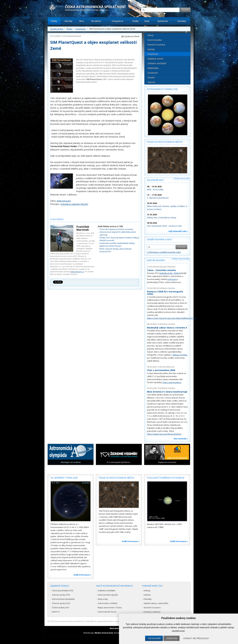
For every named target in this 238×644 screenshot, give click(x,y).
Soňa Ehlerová (168, 367)
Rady (147, 21)
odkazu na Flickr (180, 355)
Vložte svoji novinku (181, 259)
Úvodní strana (57, 29)
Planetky (148, 599)
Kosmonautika (155, 40)
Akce (81, 21)
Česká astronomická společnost (69, 621)
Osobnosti (153, 73)
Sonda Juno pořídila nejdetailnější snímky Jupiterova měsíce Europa (117, 245)
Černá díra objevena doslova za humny (116, 229)
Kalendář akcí (155, 180)
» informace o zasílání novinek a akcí (164, 252)
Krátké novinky (156, 260)
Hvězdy (151, 49)
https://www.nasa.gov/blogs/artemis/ (164, 434)
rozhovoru (172, 279)
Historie (151, 82)
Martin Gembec (169, 288)
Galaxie (147, 595)
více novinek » (181, 439)
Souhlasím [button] (154, 638)
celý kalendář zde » (178, 231)
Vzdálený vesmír (155, 59)
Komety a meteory (152, 612)
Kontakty (182, 21)
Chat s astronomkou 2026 (161, 370)
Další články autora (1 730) (110, 226)
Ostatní (151, 77)
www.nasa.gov (64, 201)
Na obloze (96, 21)
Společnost (163, 21)
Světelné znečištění (157, 63)
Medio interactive (104, 633)
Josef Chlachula (169, 267)
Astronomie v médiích (108, 603)
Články (54, 21)
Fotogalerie (118, 21)
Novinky (69, 21)
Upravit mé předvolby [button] (196, 638)
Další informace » (82, 575)
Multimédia (153, 68)
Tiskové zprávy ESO (61, 603)
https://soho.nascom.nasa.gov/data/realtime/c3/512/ (172, 318)
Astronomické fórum (107, 612)
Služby (135, 21)
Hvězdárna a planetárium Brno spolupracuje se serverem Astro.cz (116, 621)
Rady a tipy (103, 599)
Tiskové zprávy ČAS (61, 595)
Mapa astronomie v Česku (110, 607)
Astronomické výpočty (108, 595)
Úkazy (150, 35)
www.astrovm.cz (77, 272)
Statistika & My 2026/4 (169, 273)
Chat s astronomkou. (172, 382)
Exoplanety (81, 29)
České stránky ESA (60, 607)
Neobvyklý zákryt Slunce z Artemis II (167, 328)
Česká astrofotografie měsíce (165, 142)
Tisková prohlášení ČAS (63, 591)
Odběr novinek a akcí (159, 239)
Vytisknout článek (132, 36)
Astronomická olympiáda (63, 599)
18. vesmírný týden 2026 (64, 478)
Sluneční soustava (156, 45)
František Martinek (73, 36)
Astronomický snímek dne (162, 89)
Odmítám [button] (172, 638)
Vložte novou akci (182, 178)
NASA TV (56, 612)
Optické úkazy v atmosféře (156, 603)
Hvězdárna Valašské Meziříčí (74, 204)
